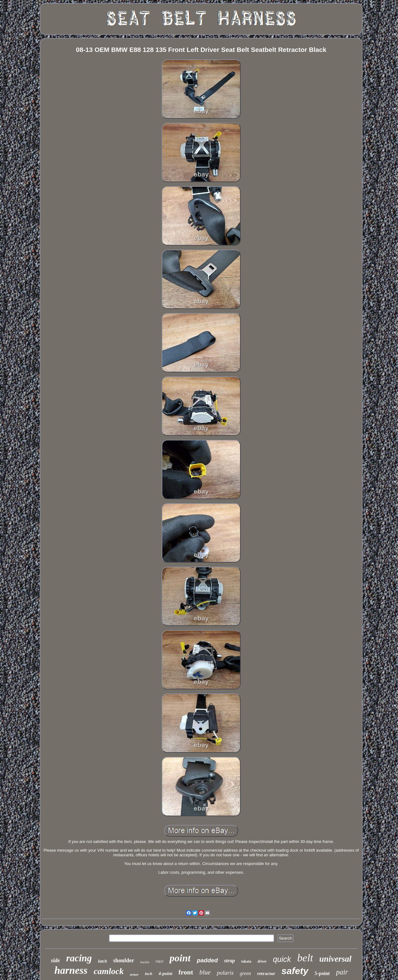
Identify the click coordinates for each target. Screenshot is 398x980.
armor (134, 974)
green (245, 973)
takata (246, 961)
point (180, 958)
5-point (322, 973)
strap (230, 961)
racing (79, 958)
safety (295, 971)
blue (205, 972)
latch (102, 961)
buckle (145, 962)
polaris (225, 973)
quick (282, 959)
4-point (165, 973)
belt (305, 958)
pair (342, 972)
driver (262, 961)
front (186, 972)
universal (336, 959)
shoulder (124, 960)
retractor (266, 973)
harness (71, 970)
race (159, 961)
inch (149, 974)
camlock (109, 971)
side (56, 960)
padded (207, 960)
